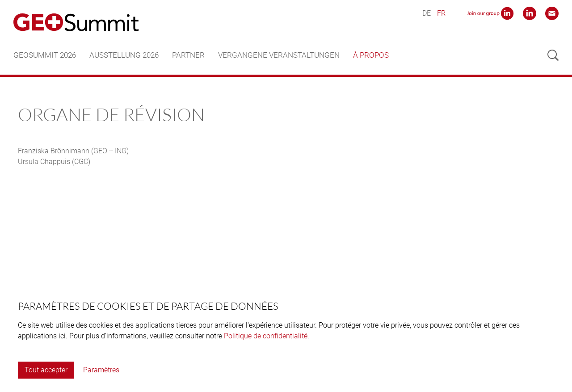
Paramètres (101, 370)
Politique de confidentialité (266, 336)
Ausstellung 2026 (124, 55)
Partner (188, 55)
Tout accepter (46, 370)
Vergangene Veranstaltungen (279, 55)
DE (427, 13)
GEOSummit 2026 (45, 55)
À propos (371, 55)
